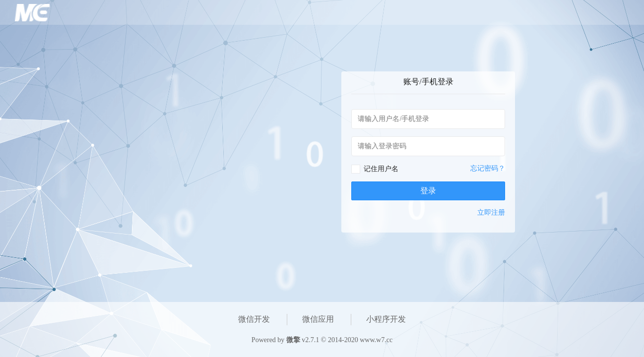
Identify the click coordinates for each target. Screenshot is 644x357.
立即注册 (491, 212)
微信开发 (254, 319)
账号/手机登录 (428, 82)
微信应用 (318, 319)
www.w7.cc (376, 340)
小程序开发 (386, 319)
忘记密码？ (488, 168)
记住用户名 (381, 169)
